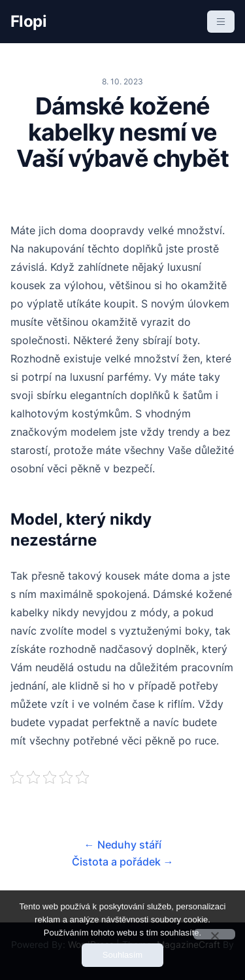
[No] (214, 934)
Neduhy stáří (123, 845)
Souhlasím (122, 955)
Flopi (28, 21)
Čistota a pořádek (123, 862)
